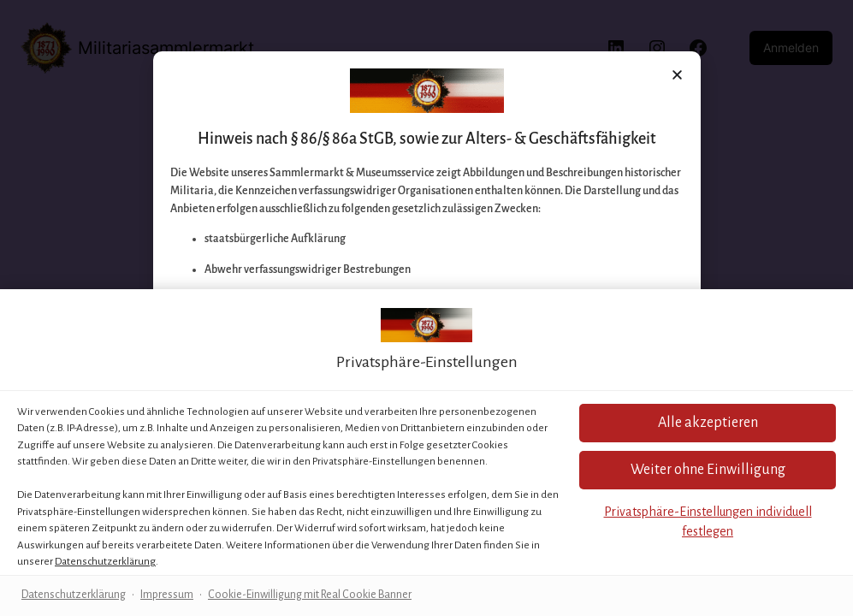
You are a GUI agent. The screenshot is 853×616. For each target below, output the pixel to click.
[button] (708, 470)
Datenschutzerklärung (105, 562)
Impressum (167, 595)
